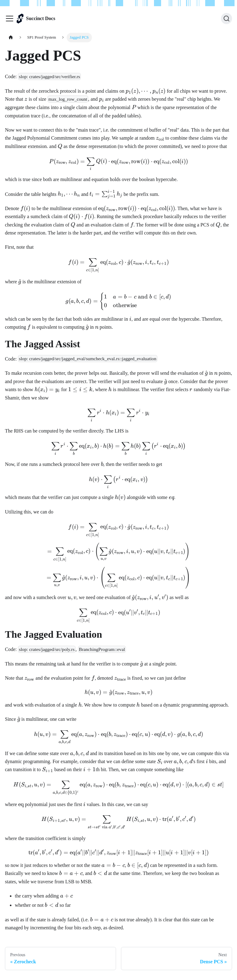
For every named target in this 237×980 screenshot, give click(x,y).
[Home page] (11, 38)
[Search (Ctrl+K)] (227, 19)
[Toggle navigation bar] (10, 19)
